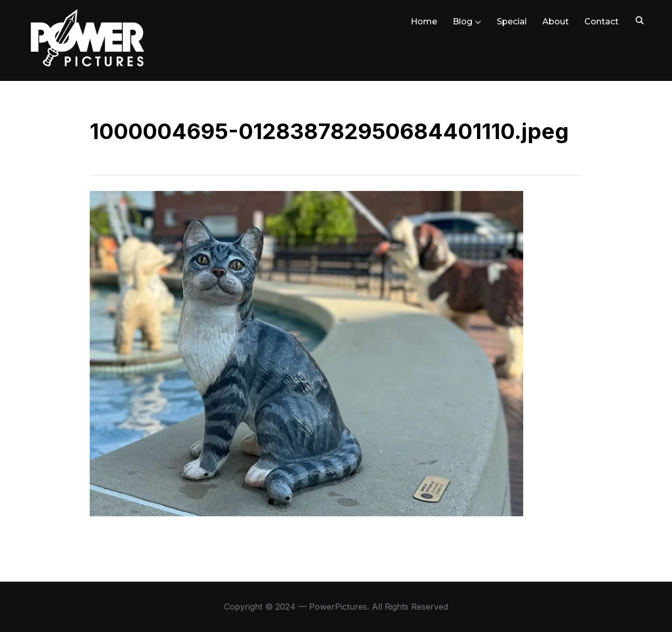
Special (512, 22)
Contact (601, 22)
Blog (463, 22)
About (556, 22)
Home (424, 22)
